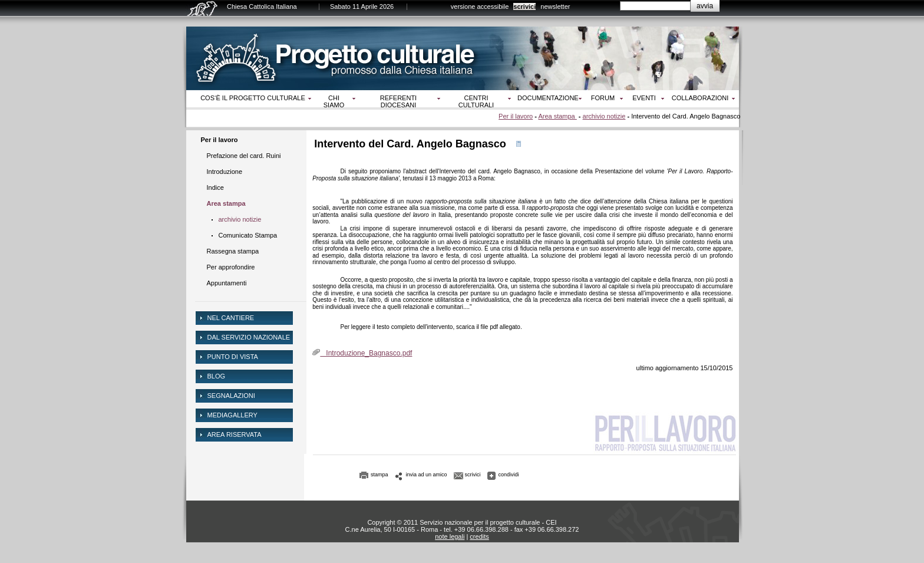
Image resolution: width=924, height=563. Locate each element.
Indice (215, 187)
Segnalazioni (231, 396)
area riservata (235, 434)
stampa (379, 475)
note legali (450, 536)
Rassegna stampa (233, 251)
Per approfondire (231, 267)
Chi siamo (334, 101)
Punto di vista (233, 357)
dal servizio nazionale (249, 337)
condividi (509, 475)
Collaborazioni (700, 98)
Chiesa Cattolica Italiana (262, 6)
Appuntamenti (227, 283)
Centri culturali (476, 101)
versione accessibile (480, 6)
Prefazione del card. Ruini (244, 156)
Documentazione (548, 98)
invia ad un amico (427, 475)
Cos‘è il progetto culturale (253, 98)
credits (479, 536)
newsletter (555, 6)
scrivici (524, 6)
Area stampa (557, 116)
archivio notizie (604, 116)
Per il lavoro (516, 116)
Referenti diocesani (398, 101)
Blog (217, 376)
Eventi (644, 98)
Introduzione (225, 172)
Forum (603, 98)
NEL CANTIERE (231, 318)
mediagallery (232, 415)
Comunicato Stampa (248, 235)
